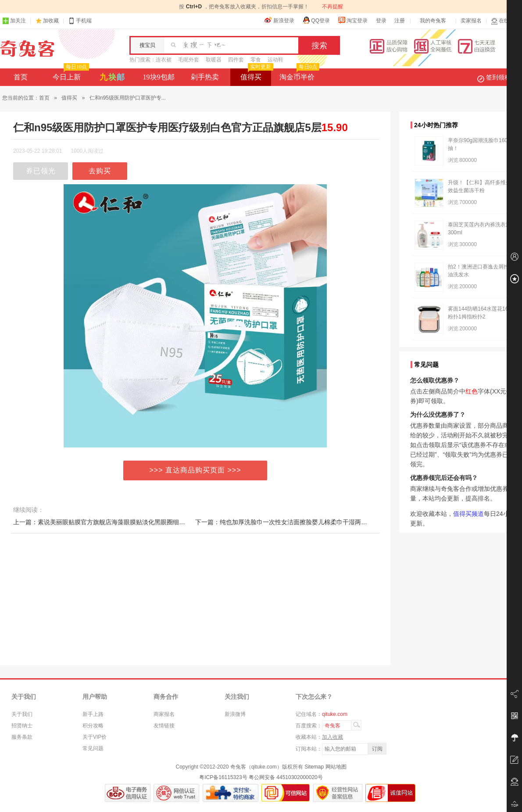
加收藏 (51, 21)
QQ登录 (316, 20)
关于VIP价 (95, 737)
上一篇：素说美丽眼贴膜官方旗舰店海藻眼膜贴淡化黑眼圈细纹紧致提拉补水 (118, 522)
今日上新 (70, 75)
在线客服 (505, 21)
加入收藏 (333, 737)
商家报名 (164, 714)
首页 (21, 77)
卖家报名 (471, 21)
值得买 (256, 75)
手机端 (80, 21)
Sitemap (314, 767)
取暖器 (214, 60)
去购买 (100, 171)
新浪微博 (235, 714)
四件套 (236, 60)
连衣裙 (164, 60)
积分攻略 (93, 726)
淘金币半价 (299, 75)
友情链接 (164, 726)
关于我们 (22, 714)
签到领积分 (498, 77)
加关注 (14, 21)
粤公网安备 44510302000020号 (286, 777)
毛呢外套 (189, 60)
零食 (256, 60)
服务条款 (22, 737)
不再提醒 (333, 7)
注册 (400, 21)
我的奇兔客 (433, 21)
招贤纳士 (22, 726)
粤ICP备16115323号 (223, 777)
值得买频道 (468, 514)
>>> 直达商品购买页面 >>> (195, 470)
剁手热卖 (205, 77)
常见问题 (93, 748)
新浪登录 (279, 20)
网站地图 (336, 767)
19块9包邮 (159, 77)
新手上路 (93, 714)
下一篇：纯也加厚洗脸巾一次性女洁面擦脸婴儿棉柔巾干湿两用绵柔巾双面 (297, 522)
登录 (381, 21)
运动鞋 (275, 60)
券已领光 (41, 171)
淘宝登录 (353, 20)
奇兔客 (27, 49)
